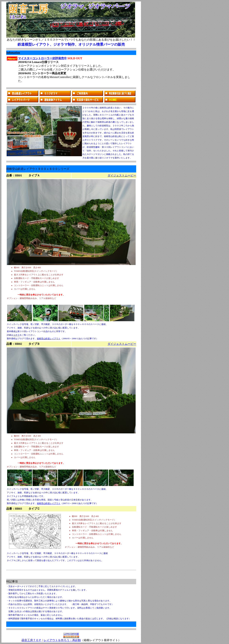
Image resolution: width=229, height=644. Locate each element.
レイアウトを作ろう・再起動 (62, 640)
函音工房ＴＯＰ (31, 640)
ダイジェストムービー (122, 175)
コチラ (16, 335)
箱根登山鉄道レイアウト (49, 339)
